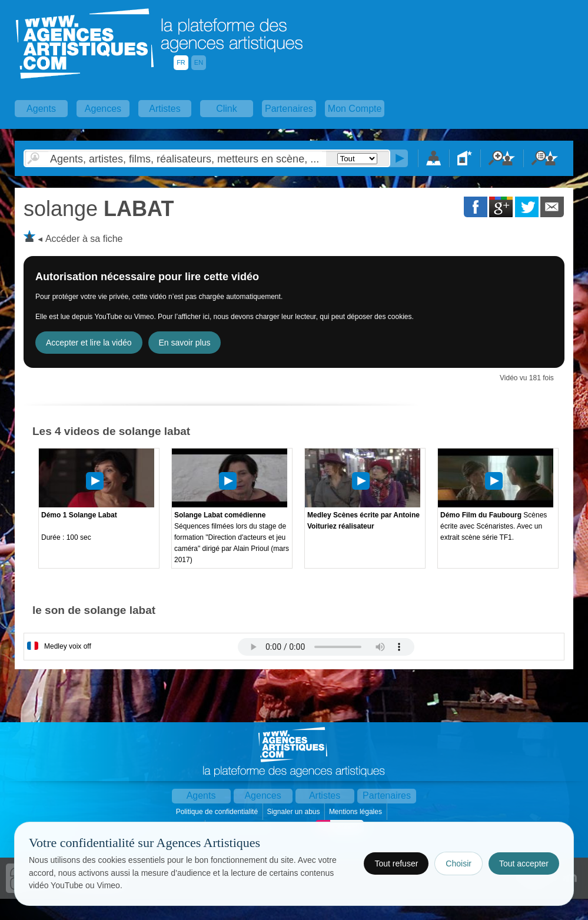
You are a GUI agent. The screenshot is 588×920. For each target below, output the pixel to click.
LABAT (99, 209)
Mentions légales (356, 812)
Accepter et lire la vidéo (89, 343)
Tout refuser (396, 863)
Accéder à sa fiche (84, 239)
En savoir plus (185, 343)
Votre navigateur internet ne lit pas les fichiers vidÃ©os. (326, 647)
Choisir (459, 863)
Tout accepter (524, 863)
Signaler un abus (294, 812)
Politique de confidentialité (218, 812)
